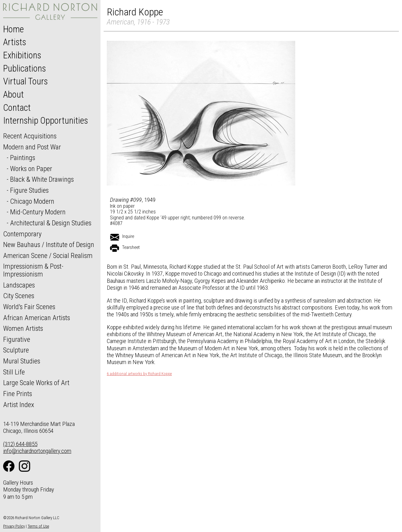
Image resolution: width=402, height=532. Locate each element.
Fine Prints (18, 394)
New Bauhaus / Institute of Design (49, 245)
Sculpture (16, 350)
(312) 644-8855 (20, 444)
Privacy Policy (14, 526)
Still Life (14, 372)
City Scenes (19, 296)
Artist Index (19, 405)
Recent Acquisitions (30, 136)
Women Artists (23, 328)
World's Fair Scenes (29, 307)
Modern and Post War (32, 147)
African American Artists (37, 318)
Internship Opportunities (46, 121)
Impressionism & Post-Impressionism (33, 270)
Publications (24, 68)
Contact (17, 108)
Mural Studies (22, 361)
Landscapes (19, 285)
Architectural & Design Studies (51, 223)
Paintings (23, 158)
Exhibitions (22, 55)
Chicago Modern (32, 201)
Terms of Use (38, 526)
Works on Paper (31, 169)
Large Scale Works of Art (36, 383)
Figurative (17, 339)
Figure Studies (29, 190)
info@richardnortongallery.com (37, 451)
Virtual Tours (25, 81)
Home (14, 29)
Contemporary (22, 234)
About (14, 94)
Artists (15, 42)
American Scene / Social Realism (48, 255)
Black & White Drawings (42, 179)
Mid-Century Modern (38, 212)
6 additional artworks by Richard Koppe (139, 374)
